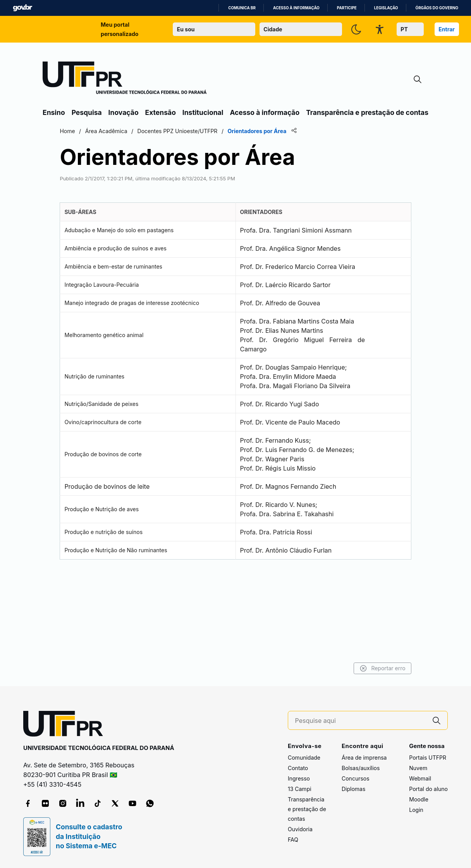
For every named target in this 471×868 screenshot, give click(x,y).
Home (104, 131)
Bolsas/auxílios (361, 768)
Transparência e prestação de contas (367, 112)
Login (416, 810)
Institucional (203, 112)
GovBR (22, 8)
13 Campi (300, 789)
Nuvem (418, 768)
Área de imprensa (364, 758)
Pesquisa (87, 112)
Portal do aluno (428, 789)
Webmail (420, 779)
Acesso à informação (296, 8)
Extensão (161, 112)
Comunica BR (242, 8)
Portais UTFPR (428, 758)
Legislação (386, 8)
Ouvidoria (300, 829)
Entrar (447, 29)
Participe (347, 8)
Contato (298, 768)
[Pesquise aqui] (361, 721)
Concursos (356, 779)
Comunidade (304, 758)
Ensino (54, 112)
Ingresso (299, 779)
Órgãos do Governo (437, 8)
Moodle (419, 800)
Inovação (124, 112)
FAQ (293, 840)
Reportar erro (346, 668)
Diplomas (353, 789)
